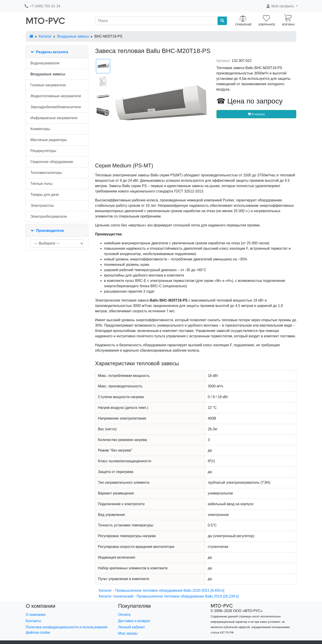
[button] (282, 6)
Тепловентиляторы (46, 173)
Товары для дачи (44, 195)
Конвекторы (40, 129)
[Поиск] (156, 21)
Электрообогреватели (49, 216)
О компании (36, 615)
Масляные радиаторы (49, 140)
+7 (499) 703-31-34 (42, 6)
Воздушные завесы (73, 36)
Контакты (33, 621)
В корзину (256, 114)
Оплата (124, 615)
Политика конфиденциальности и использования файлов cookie (67, 630)
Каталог (45, 36)
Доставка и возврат (134, 621)
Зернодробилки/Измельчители (56, 107)
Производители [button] (50, 231)
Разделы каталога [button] (52, 52)
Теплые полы (41, 184)
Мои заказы (128, 633)
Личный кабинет (131, 627)
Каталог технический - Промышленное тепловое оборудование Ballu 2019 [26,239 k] (169, 596)
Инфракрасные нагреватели (54, 118)
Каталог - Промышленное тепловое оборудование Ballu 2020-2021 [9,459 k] (162, 590)
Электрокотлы (42, 206)
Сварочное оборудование (52, 162)
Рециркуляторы (43, 151)
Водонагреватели (45, 63)
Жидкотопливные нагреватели (56, 96)
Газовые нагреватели (48, 85)
